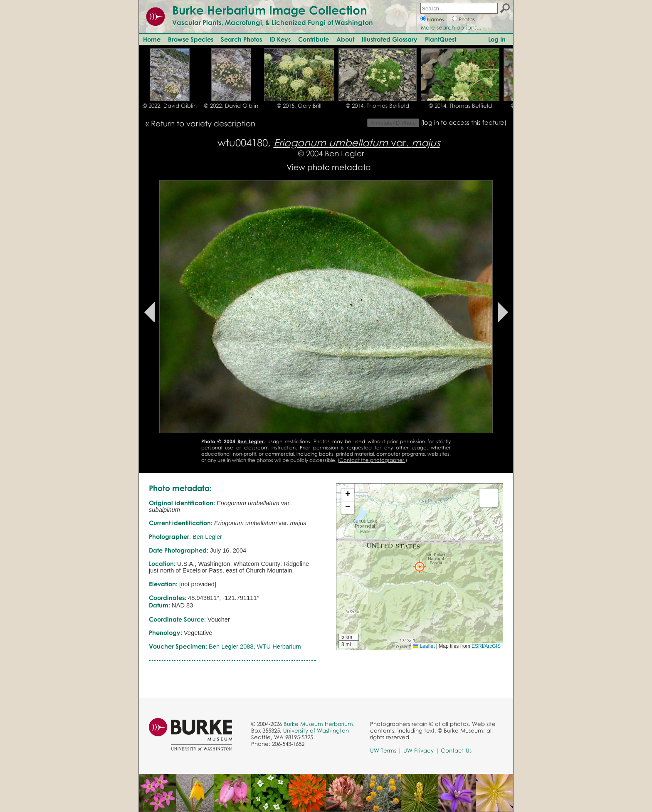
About (345, 39)
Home (152, 39)
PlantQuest (441, 39)
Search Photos (241, 39)
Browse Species (191, 39)
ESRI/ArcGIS (486, 646)
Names (436, 19)
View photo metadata (329, 167)
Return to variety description (203, 123)
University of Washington (316, 731)
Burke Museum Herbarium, (319, 724)
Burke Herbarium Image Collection (270, 10)
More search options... (451, 27)
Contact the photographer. (372, 460)
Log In (497, 39)
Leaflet (424, 646)
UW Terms (383, 750)
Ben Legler (345, 153)
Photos (467, 19)
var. (357, 142)
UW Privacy (419, 750)
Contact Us (456, 750)
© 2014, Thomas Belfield (378, 106)
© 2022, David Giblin (170, 106)
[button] (420, 567)
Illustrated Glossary (390, 39)
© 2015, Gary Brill (299, 106)
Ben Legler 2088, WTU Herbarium (255, 647)
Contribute (314, 39)
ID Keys (280, 39)
